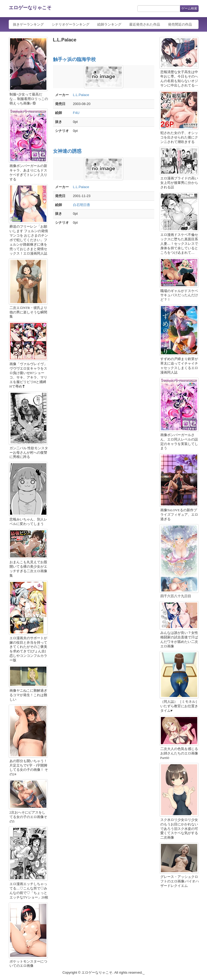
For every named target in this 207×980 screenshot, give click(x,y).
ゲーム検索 (189, 8)
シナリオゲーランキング (71, 24)
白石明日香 (82, 205)
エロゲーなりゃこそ (30, 8)
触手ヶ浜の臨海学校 (74, 59)
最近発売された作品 (145, 24)
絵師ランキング (109, 24)
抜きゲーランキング (28, 24)
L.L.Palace (81, 95)
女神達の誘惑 (67, 151)
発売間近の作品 (180, 24)
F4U (76, 113)
